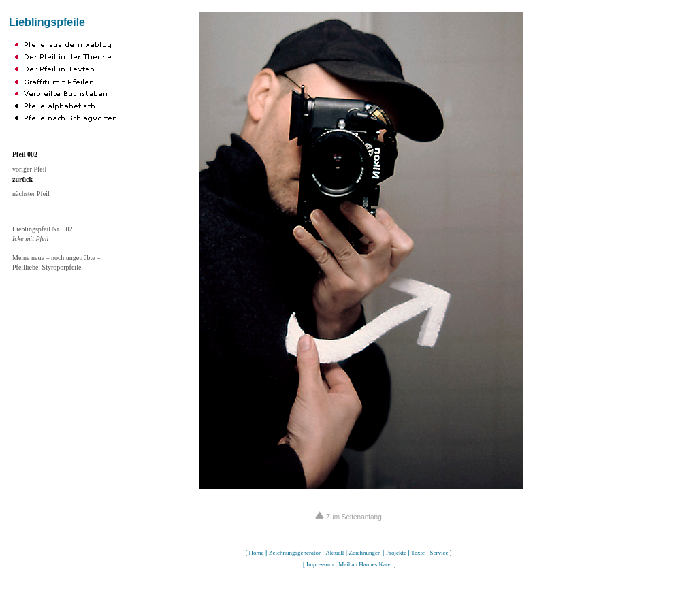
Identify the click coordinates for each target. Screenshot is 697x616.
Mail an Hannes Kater (365, 564)
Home (257, 553)
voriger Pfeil (29, 169)
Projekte (396, 553)
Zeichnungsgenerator (295, 553)
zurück (22, 179)
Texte (418, 553)
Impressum (320, 564)
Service (439, 553)
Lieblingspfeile (47, 22)
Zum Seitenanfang (348, 517)
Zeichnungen (365, 553)
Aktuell (335, 553)
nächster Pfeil (31, 194)
